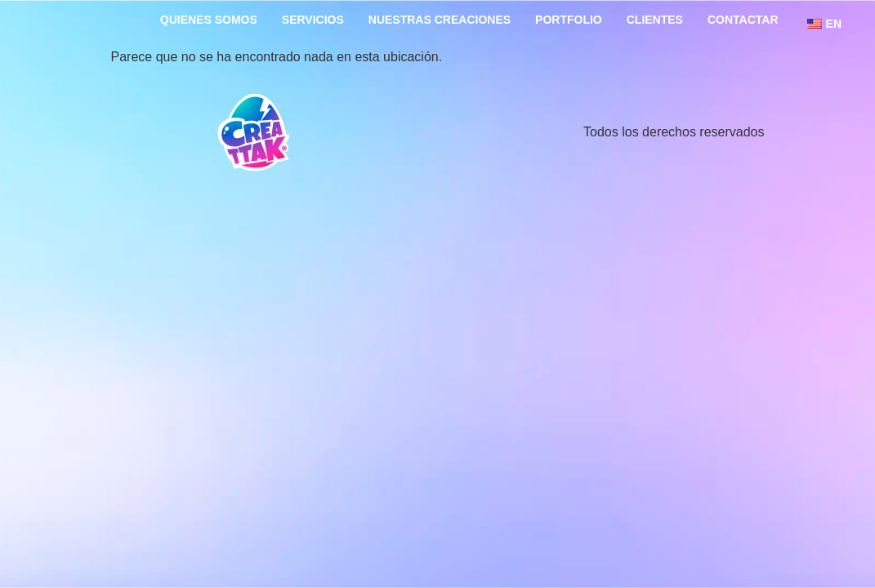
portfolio (569, 20)
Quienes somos (209, 20)
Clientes (655, 20)
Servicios (313, 20)
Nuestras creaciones (440, 20)
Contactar (743, 20)
